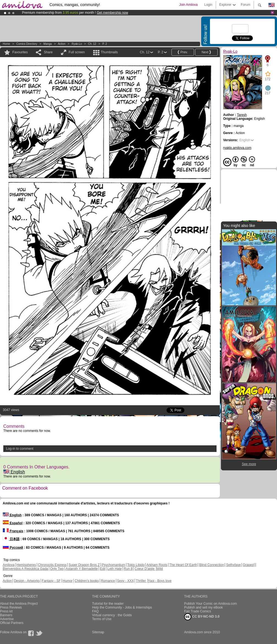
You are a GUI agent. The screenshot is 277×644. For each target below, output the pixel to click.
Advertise (7, 619)
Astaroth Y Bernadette (82, 569)
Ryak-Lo (77, 44)
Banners (6, 615)
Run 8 (128, 569)
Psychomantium (113, 565)
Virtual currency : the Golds (112, 615)
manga (48, 44)
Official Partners (12, 623)
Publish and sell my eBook (203, 607)
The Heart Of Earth (183, 565)
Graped (248, 565)
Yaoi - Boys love (160, 581)
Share (48, 52)
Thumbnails (109, 52)
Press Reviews (11, 607)
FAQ (95, 611)
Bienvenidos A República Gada (25, 569)
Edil (103, 569)
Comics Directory (27, 44)
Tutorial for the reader (108, 604)
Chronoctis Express (52, 565)
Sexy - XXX (125, 581)
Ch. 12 (92, 44)
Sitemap (98, 632)
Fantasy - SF (51, 581)
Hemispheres (26, 565)
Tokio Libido (136, 565)
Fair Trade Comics (198, 611)
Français (13, 531)
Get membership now (112, 13)
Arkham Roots (157, 565)
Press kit (6, 611)
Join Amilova (188, 5)
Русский (13, 548)
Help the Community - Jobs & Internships (122, 607)
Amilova (9, 565)
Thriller (141, 581)
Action (62, 44)
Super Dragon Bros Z (84, 565)
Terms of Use (102, 619)
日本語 (11, 539)
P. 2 (105, 44)
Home (6, 44)
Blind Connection (212, 565)
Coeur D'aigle (145, 569)
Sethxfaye (233, 565)
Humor (68, 581)
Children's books (87, 581)
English (14, 472)
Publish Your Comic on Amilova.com (210, 604)
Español (13, 523)
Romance (108, 581)
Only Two (57, 569)
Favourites (20, 52)
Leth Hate (115, 569)
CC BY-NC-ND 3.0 (202, 617)
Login (208, 5)
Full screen (77, 52)
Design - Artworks (27, 581)
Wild (160, 569)
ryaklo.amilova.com (237, 148)
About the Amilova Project (19, 604)
